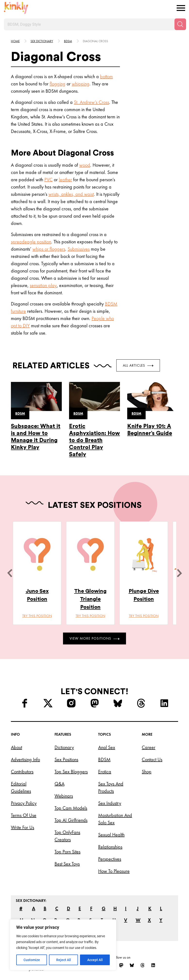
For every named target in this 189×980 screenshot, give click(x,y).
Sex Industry (110, 803)
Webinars (64, 796)
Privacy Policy (24, 803)
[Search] (180, 24)
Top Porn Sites (67, 852)
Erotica (105, 772)
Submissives (79, 249)
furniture (18, 311)
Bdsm (68, 41)
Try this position (37, 616)
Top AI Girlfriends (71, 820)
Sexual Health (111, 835)
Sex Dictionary (42, 41)
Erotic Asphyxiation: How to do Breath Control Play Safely (94, 440)
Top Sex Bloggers (71, 772)
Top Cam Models (71, 808)
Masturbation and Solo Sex (115, 819)
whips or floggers (49, 249)
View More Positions (94, 638)
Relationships (110, 847)
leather (65, 180)
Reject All (64, 960)
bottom (106, 76)
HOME (15, 41)
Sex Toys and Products (111, 787)
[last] (10, 573)
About (16, 747)
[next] (179, 573)
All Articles (138, 365)
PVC (48, 180)
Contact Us (152, 759)
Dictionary (64, 747)
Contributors (22, 772)
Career (149, 747)
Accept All (95, 960)
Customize (32, 960)
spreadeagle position (31, 242)
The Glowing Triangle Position (90, 599)
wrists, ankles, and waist (71, 194)
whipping (81, 84)
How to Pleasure (114, 871)
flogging (58, 84)
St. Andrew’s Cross (91, 102)
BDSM (111, 304)
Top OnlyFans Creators (67, 836)
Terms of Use (24, 815)
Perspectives (110, 859)
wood (85, 165)
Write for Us (23, 827)
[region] (63, 945)
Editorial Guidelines (21, 787)
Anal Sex (107, 747)
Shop (147, 772)
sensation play (43, 285)
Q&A (59, 784)
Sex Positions (66, 759)
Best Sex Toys (67, 864)
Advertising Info (25, 759)
